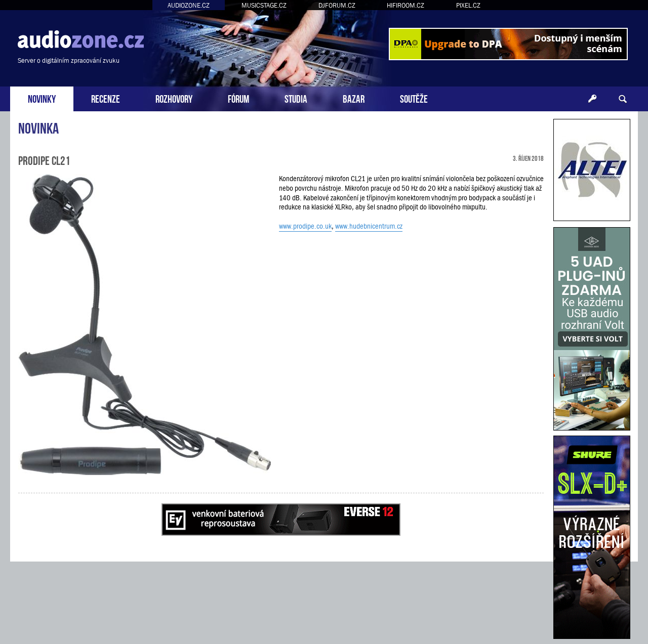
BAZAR (354, 98)
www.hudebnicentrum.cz (369, 226)
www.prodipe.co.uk (305, 226)
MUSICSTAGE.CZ (264, 5)
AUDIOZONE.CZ (189, 5)
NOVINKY (42, 98)
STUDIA (296, 98)
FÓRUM (238, 98)
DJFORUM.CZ (337, 5)
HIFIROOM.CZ (406, 5)
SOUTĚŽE (414, 98)
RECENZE (106, 98)
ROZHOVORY (174, 98)
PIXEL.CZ (468, 5)
